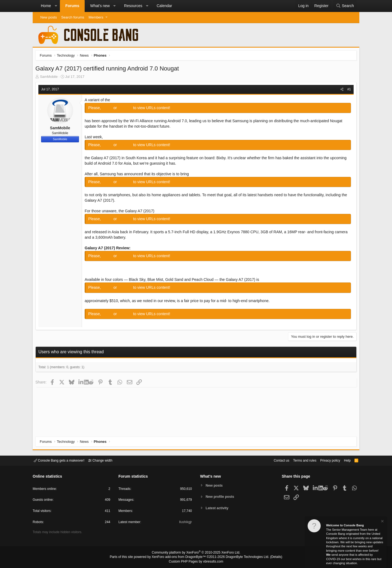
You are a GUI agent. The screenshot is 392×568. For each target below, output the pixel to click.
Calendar (164, 6)
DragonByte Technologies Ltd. (243, 557)
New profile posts (221, 497)
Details (269, 557)
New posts (49, 17)
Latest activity (218, 508)
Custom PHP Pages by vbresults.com (196, 562)
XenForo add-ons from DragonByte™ (180, 557)
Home (46, 6)
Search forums (73, 17)
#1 (348, 91)
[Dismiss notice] (382, 522)
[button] (56, 6)
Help (344, 460)
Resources (133, 6)
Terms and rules (298, 460)
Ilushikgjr (185, 523)
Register (127, 109)
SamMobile (50, 78)
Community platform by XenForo (196, 553)
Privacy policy (325, 460)
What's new (100, 6)
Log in (109, 109)
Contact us (273, 460)
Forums (72, 6)
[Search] (345, 6)
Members (96, 17)
